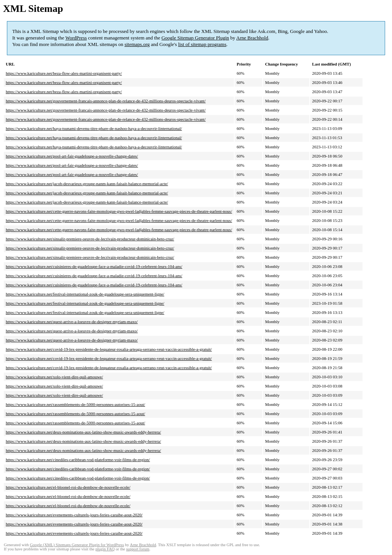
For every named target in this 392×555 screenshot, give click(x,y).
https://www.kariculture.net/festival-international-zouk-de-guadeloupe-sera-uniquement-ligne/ (85, 294)
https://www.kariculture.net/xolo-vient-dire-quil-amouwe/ (54, 377)
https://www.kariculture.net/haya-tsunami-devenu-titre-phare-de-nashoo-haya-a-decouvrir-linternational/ (94, 128)
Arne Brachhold (252, 38)
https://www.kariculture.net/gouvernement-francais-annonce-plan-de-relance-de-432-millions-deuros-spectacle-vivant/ (106, 101)
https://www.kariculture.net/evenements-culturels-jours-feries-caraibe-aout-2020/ (74, 515)
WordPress (76, 38)
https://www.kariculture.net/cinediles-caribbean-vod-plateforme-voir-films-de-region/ (78, 460)
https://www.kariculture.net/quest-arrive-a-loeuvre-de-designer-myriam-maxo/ (72, 322)
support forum (138, 549)
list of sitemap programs (202, 44)
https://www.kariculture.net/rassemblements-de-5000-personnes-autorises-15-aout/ (75, 404)
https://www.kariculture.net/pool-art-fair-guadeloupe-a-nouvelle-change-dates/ (72, 156)
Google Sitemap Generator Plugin (195, 38)
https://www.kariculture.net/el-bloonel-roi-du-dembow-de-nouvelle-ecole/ (68, 487)
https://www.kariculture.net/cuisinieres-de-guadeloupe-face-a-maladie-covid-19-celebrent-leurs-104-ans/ (94, 266)
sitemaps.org (137, 44)
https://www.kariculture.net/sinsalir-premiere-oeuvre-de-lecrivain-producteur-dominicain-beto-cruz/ (90, 239)
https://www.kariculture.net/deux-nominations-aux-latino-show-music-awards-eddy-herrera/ (83, 432)
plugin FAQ (105, 549)
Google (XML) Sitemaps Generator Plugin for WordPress (77, 545)
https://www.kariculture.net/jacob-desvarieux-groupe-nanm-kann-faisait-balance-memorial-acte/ (87, 184)
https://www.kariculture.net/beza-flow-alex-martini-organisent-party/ (64, 73)
